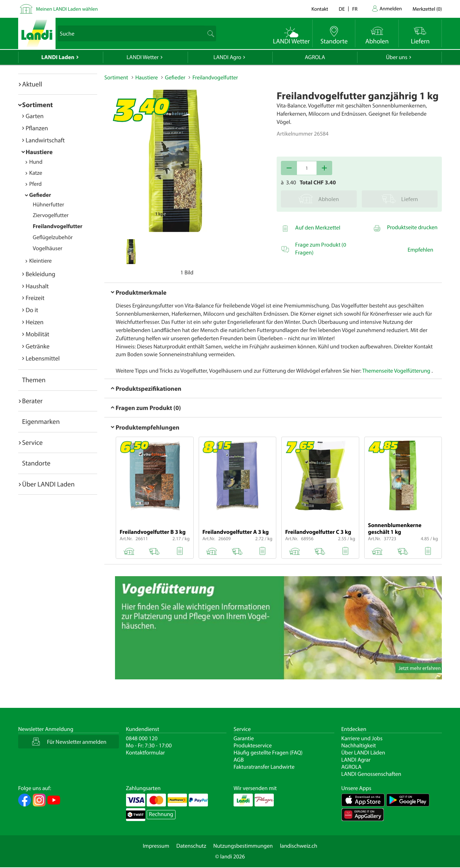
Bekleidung (40, 274)
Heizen (35, 322)
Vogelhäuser (48, 248)
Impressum (156, 846)
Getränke (38, 346)
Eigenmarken (41, 421)
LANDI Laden (58, 57)
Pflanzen (37, 128)
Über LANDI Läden (363, 753)
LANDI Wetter (143, 57)
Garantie (244, 738)
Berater (32, 401)
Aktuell (32, 84)
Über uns (397, 57)
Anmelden (391, 8)
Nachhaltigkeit (359, 746)
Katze (36, 173)
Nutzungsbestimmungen (243, 846)
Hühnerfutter (48, 205)
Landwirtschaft (45, 140)
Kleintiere (40, 261)
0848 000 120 (142, 738)
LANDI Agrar (356, 760)
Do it (32, 310)
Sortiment (37, 105)
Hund (36, 162)
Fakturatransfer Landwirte (264, 767)
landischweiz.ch (299, 846)
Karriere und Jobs (362, 738)
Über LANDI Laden (48, 484)
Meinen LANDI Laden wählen (67, 9)
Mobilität (37, 334)
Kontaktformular (146, 753)
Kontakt (320, 9)
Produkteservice (253, 746)
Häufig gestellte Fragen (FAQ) (268, 753)
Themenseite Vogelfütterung (396, 371)
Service (32, 442)
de (342, 9)
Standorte (36, 463)
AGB (239, 760)
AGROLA (315, 57)
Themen (34, 380)
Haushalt (37, 286)
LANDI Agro (227, 57)
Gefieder (40, 195)
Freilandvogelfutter (57, 226)
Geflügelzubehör (53, 237)
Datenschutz (191, 846)
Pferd (35, 184)
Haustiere (39, 152)
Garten (35, 116)
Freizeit (35, 298)
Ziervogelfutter (51, 215)
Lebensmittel (43, 358)
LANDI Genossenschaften (371, 774)
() (427, 9)
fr (355, 9)
